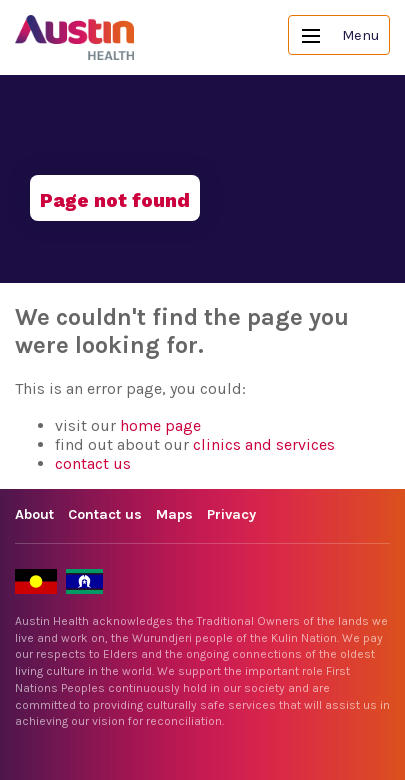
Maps (174, 514)
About (34, 514)
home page (160, 425)
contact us (93, 463)
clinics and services (264, 444)
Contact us (105, 514)
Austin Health (75, 37)
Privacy (231, 514)
